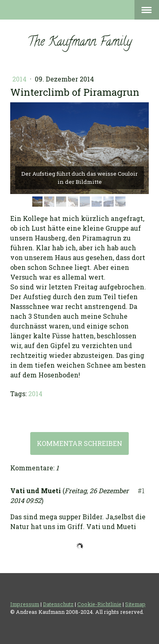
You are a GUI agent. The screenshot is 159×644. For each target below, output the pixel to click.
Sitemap (135, 604)
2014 (20, 79)
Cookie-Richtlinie (99, 604)
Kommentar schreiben (79, 443)
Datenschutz (58, 604)
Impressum (25, 604)
